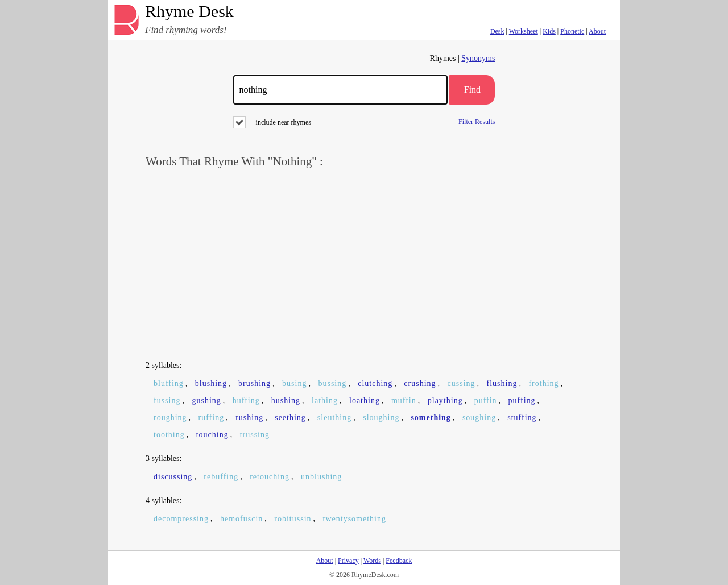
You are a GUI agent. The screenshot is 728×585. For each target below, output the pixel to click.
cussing (462, 383)
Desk (497, 31)
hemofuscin (241, 519)
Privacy (348, 561)
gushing (206, 401)
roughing (170, 418)
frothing (543, 383)
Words (372, 561)
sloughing (381, 418)
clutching (375, 383)
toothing (169, 435)
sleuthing (334, 418)
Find (472, 90)
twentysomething (355, 519)
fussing (167, 401)
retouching (270, 477)
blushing (211, 383)
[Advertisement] (364, 265)
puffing (522, 401)
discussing (173, 477)
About (597, 31)
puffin (486, 401)
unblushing (321, 477)
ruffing (212, 418)
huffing (246, 401)
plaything (445, 401)
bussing (332, 383)
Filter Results (477, 121)
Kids (549, 31)
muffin (404, 401)
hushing (286, 401)
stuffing (522, 418)
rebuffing (221, 477)
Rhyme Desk (189, 12)
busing (294, 383)
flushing (502, 383)
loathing (365, 401)
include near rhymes (272, 122)
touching (212, 435)
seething (290, 418)
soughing (479, 418)
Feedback (399, 561)
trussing (255, 435)
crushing (420, 383)
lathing (325, 401)
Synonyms (478, 58)
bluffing (169, 383)
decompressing (181, 519)
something (431, 418)
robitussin (293, 519)
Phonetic (572, 31)
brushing (255, 383)
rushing (249, 418)
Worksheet (524, 31)
